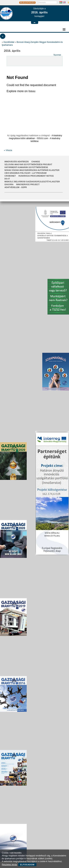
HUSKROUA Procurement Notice (36, 176)
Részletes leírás (9, 865)
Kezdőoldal (9, 42)
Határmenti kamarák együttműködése (26, 167)
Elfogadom (27, 865)
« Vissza (8, 150)
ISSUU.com (43, 138)
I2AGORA (9, 184)
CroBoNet (10, 176)
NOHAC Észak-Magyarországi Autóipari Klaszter (32, 170)
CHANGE (36, 162)
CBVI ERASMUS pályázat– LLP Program (26, 173)
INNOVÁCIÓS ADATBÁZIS (17, 162)
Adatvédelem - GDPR (16, 187)
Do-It (7, 179)
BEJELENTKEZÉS (27, 3)
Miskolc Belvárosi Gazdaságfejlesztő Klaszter (32, 182)
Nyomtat (57, 55)
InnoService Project (28, 184)
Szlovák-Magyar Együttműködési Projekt (28, 164)
